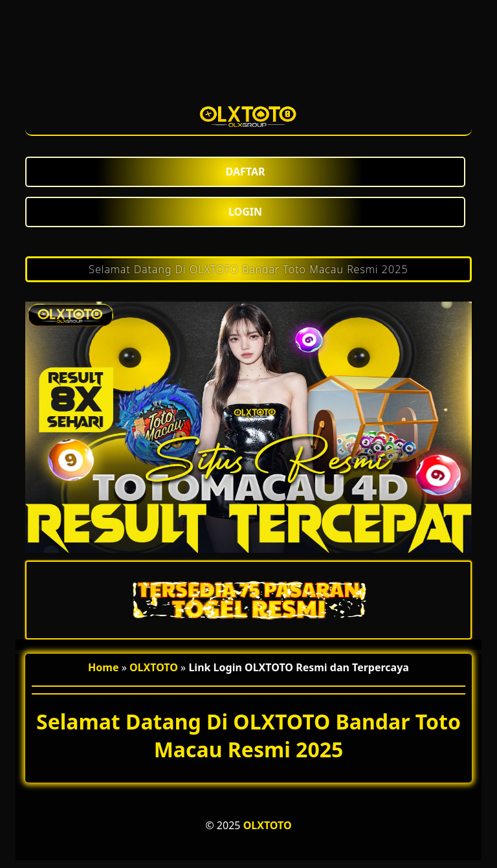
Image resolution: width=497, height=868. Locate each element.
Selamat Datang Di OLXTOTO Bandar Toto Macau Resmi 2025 (248, 269)
